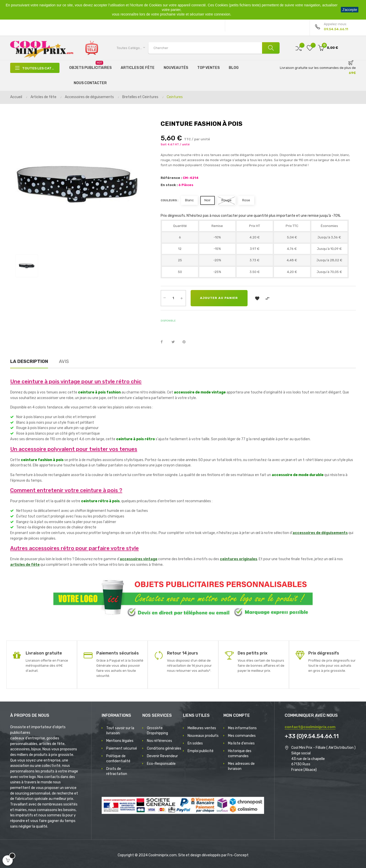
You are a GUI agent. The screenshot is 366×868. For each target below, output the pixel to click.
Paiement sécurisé (122, 748)
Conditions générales (164, 748)
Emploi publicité (201, 751)
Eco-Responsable (161, 764)
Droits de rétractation (117, 771)
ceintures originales (239, 559)
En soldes (195, 743)
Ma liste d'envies (241, 743)
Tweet (175, 342)
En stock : (169, 185)
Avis (64, 361)
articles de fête (25, 565)
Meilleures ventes (202, 728)
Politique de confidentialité (118, 759)
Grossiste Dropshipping (157, 731)
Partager (164, 342)
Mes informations (242, 728)
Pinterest (186, 342)
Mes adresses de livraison (241, 766)
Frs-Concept (238, 855)
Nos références (159, 741)
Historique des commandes (240, 753)
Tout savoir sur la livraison (120, 731)
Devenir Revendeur (162, 756)
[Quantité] (173, 298)
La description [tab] (29, 361)
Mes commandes (242, 736)
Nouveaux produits (203, 736)
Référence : (171, 178)
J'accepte (350, 10)
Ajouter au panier (220, 298)
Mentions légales (120, 741)
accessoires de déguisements (320, 533)
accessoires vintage (139, 559)
